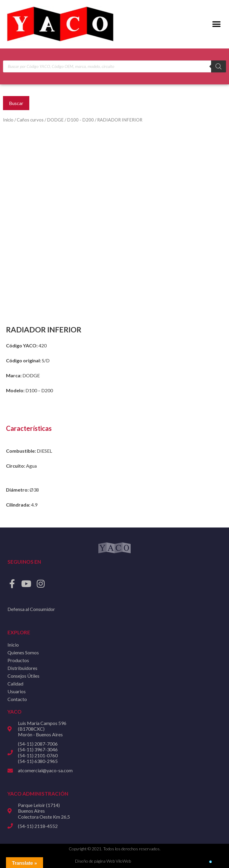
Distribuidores (22, 668)
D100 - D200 (80, 120)
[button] (216, 24)
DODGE (55, 120)
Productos (18, 660)
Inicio (8, 120)
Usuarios (17, 691)
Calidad (15, 684)
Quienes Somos (23, 652)
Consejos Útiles (23, 676)
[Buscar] (219, 66)
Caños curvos (30, 120)
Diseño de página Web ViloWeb (103, 861)
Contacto (17, 699)
